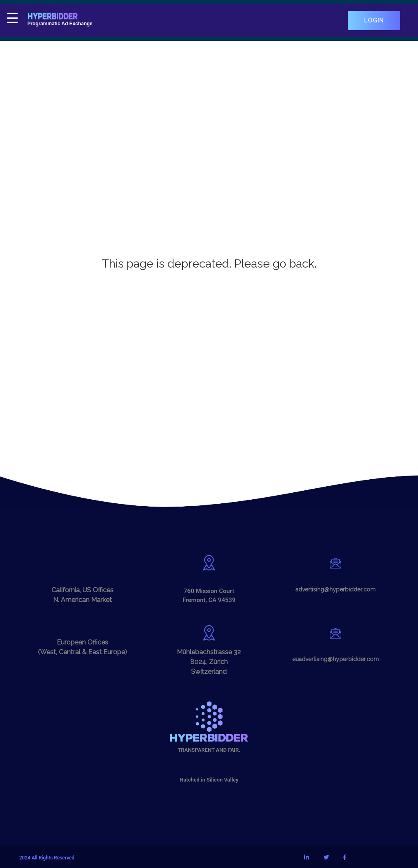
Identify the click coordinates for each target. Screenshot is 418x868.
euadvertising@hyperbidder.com (336, 659)
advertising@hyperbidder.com (336, 589)
